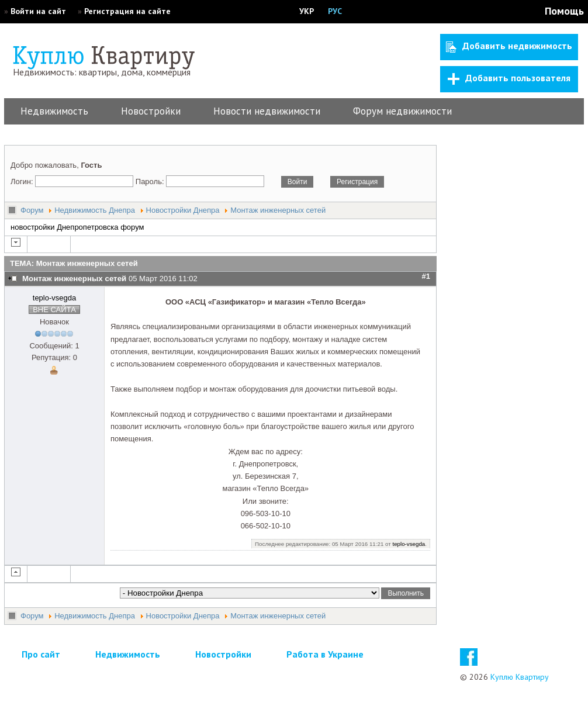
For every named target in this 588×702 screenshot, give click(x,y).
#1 (426, 276)
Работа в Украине (325, 654)
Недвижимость (54, 111)
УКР (307, 11)
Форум (32, 210)
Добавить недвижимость (509, 46)
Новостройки (151, 111)
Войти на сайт (38, 11)
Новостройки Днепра (183, 210)
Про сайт (41, 654)
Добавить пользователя (509, 78)
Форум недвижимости (402, 111)
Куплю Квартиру (520, 677)
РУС (335, 11)
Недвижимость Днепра (95, 210)
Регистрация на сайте (127, 11)
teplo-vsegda (54, 298)
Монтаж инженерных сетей (278, 210)
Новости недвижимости (267, 111)
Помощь (564, 11)
